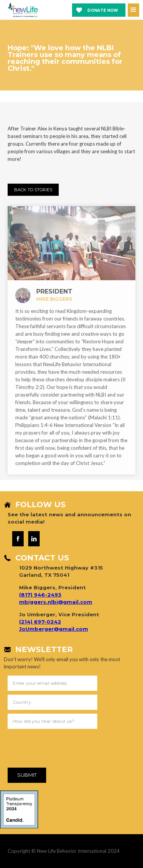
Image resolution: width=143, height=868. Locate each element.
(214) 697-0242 (40, 622)
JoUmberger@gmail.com (54, 629)
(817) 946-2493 (40, 595)
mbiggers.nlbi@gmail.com (56, 602)
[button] (133, 10)
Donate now (103, 10)
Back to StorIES (33, 190)
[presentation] (66, 750)
